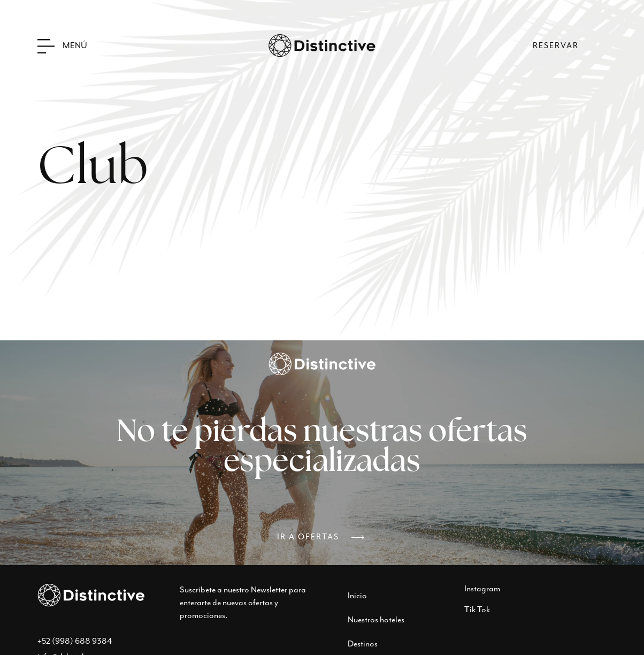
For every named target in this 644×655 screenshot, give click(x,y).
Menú (75, 46)
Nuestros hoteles (376, 620)
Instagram (482, 589)
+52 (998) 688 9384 (75, 641)
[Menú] (46, 46)
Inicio (357, 596)
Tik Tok (477, 610)
